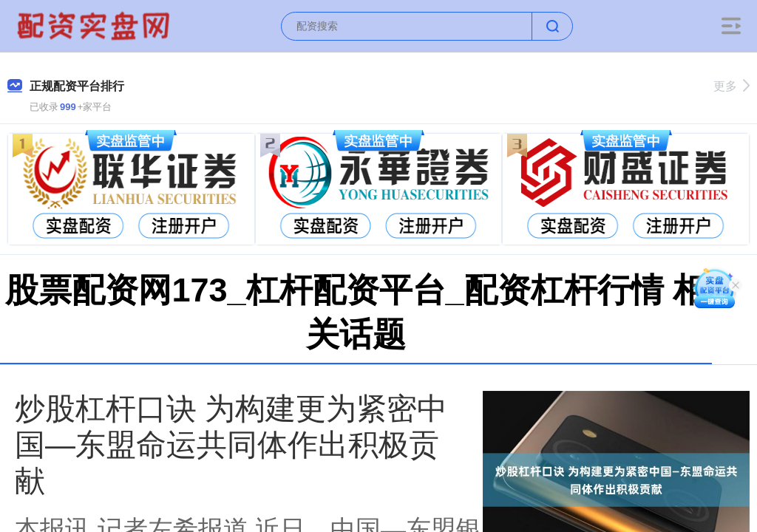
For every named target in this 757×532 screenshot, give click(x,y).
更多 (731, 86)
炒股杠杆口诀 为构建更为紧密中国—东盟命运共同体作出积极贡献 (231, 445)
